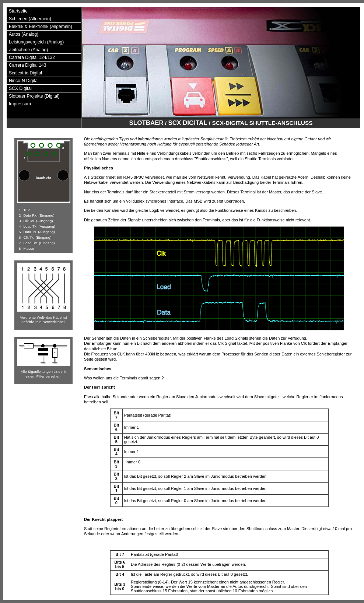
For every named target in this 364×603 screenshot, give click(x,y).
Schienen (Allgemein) (30, 19)
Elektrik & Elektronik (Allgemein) (41, 27)
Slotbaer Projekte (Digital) (34, 96)
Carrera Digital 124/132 (32, 57)
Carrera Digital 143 (28, 65)
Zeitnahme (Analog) (28, 50)
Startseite (18, 11)
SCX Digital (20, 88)
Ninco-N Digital (24, 81)
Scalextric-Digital (25, 73)
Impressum (20, 104)
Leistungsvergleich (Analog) (36, 42)
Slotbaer (146, 123)
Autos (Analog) (24, 34)
